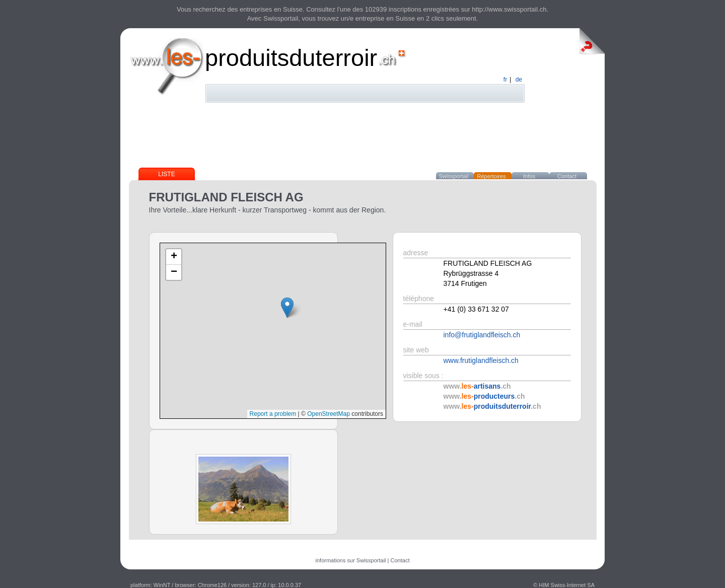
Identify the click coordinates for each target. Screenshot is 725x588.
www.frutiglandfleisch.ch (481, 360)
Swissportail (454, 176)
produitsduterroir (291, 58)
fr (505, 80)
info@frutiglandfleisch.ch (482, 335)
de (519, 80)
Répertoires (492, 176)
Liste (166, 174)
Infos (529, 176)
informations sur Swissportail (351, 560)
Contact (567, 176)
